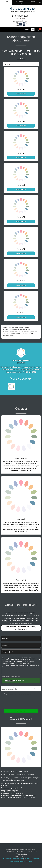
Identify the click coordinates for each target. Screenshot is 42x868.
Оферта (29, 861)
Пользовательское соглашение (13, 859)
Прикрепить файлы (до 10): (11, 677)
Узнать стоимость (21, 94)
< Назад (21, 58)
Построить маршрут (20, 2)
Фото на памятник (6, 2)
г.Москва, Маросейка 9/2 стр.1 (20, 15)
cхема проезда (20, 19)
